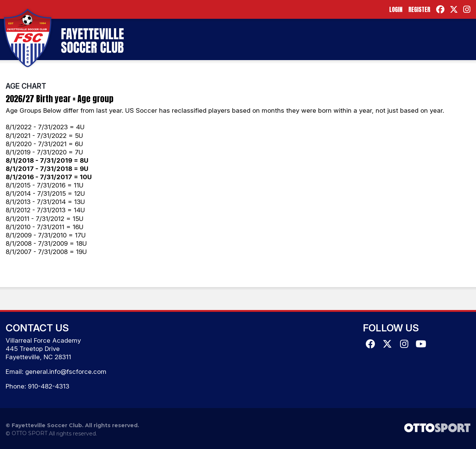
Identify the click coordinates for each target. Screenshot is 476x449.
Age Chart (26, 86)
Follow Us (391, 328)
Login (396, 9)
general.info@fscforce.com (66, 372)
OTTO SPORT (30, 433)
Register (419, 9)
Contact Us (37, 328)
